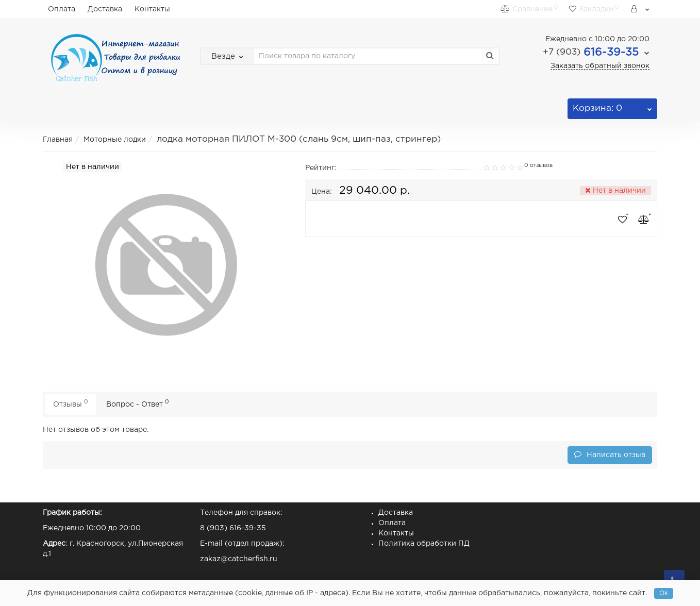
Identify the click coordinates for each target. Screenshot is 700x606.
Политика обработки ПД (424, 544)
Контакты (152, 9)
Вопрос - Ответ (138, 403)
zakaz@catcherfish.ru (239, 559)
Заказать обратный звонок (600, 66)
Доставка (105, 9)
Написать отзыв (610, 454)
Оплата (62, 9)
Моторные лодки (115, 140)
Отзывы (71, 403)
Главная (58, 140)
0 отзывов (538, 165)
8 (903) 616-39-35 (233, 528)
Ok (664, 593)
